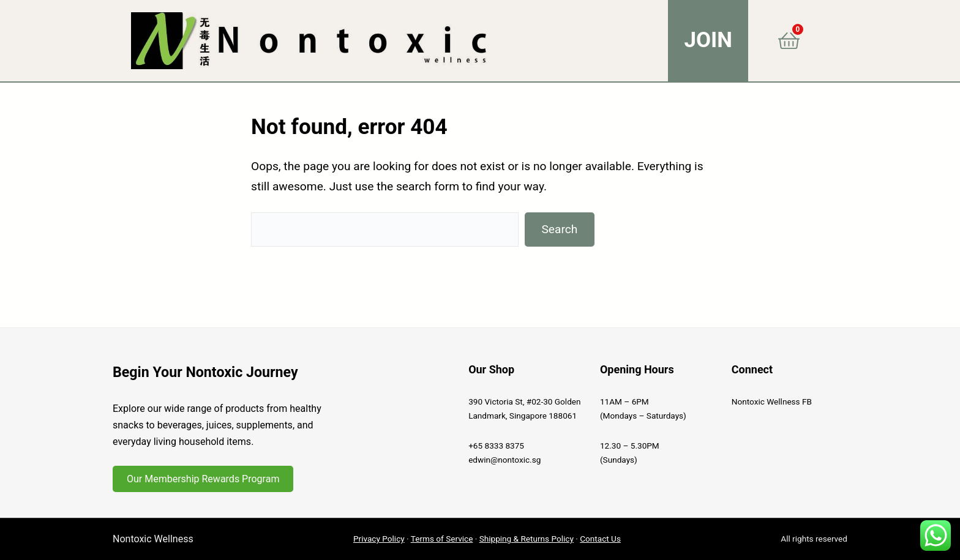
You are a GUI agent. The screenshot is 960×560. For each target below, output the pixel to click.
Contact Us (600, 539)
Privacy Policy (379, 539)
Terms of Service (442, 539)
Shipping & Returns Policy (527, 539)
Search (559, 229)
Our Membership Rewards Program (203, 479)
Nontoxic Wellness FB (772, 401)
